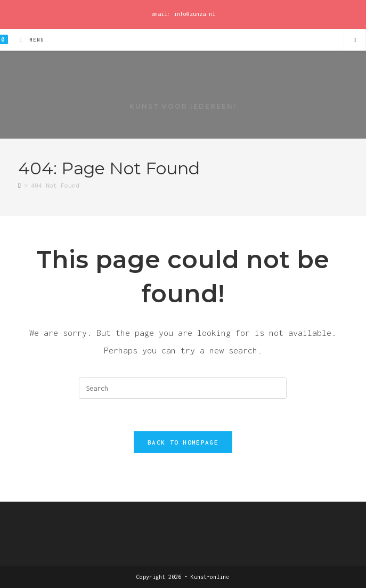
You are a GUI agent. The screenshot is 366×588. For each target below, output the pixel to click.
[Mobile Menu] (28, 40)
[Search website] (355, 41)
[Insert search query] (183, 388)
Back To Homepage (183, 442)
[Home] (19, 185)
